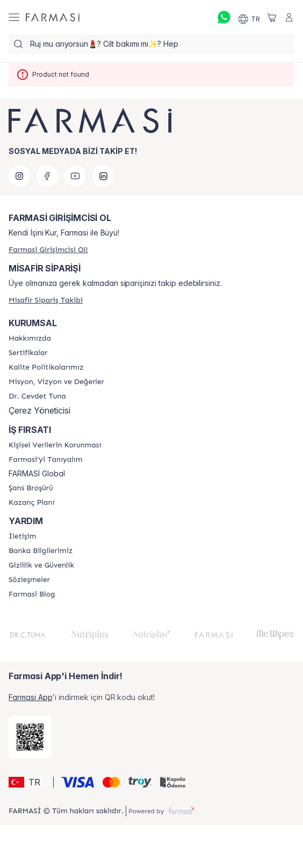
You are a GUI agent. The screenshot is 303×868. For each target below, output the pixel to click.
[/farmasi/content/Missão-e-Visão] (56, 382)
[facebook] (47, 176)
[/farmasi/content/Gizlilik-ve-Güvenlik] (41, 565)
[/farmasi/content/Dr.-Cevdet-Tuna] (37, 396)
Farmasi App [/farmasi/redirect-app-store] (30, 697)
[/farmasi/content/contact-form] (22, 536)
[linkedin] (103, 176)
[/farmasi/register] (48, 250)
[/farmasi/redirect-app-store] (30, 737)
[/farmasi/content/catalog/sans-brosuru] (31, 488)
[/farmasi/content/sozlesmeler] (29, 580)
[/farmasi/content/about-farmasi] (45, 460)
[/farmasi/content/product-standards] (28, 353)
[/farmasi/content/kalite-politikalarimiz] (46, 367)
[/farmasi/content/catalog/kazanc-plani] (31, 503)
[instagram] (19, 176)
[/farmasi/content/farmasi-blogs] (32, 594)
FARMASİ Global (37, 474)
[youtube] (75, 176)
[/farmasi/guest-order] (46, 300)
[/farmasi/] (53, 17)
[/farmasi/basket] (272, 17)
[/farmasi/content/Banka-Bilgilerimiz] (41, 551)
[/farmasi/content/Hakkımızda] (30, 339)
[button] (29, 782)
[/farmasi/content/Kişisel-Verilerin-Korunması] (55, 445)
